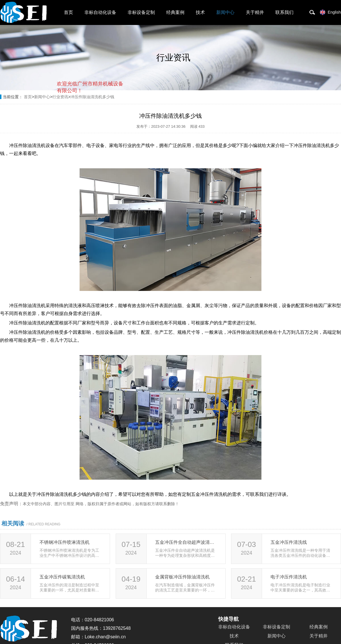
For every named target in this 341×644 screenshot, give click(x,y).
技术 (200, 12)
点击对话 (113, 114)
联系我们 (284, 12)
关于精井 (255, 12)
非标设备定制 (141, 12)
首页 (68, 12)
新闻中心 (225, 12)
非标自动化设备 (100, 12)
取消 (78, 114)
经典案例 (175, 12)
